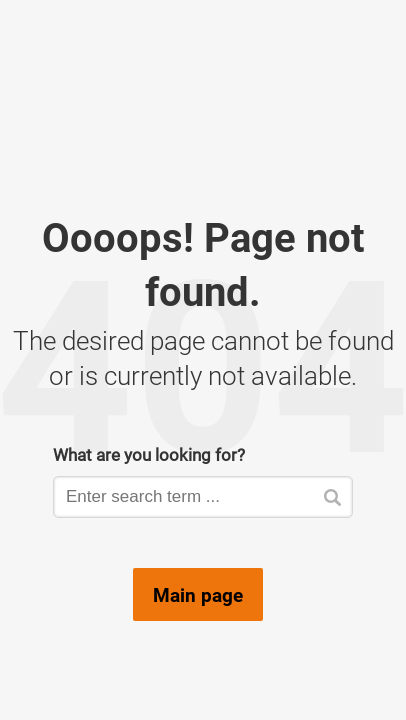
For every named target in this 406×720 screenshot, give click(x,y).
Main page (198, 595)
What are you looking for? (149, 454)
